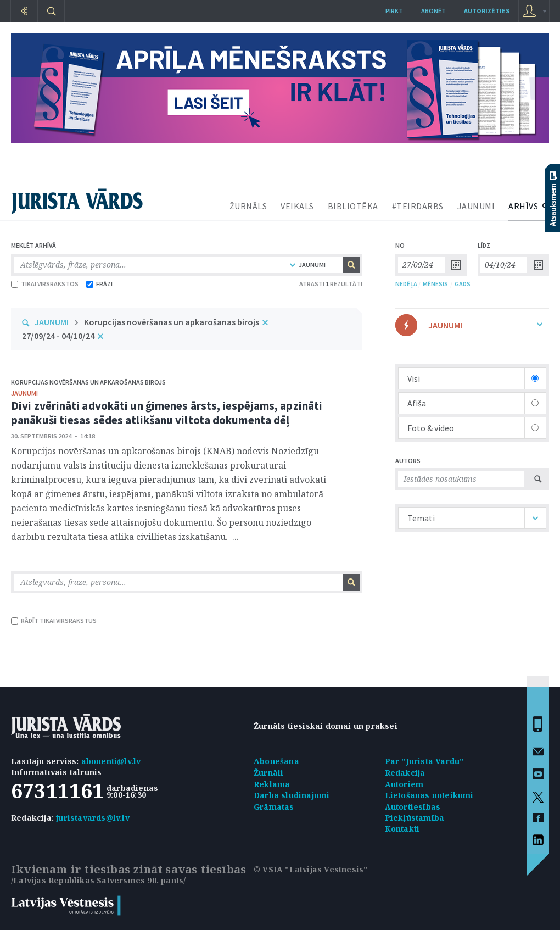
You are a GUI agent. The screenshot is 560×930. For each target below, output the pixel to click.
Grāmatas (274, 807)
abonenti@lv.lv (111, 761)
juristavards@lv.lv (93, 818)
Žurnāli (268, 773)
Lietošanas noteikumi (429, 795)
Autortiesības (413, 807)
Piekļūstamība (415, 818)
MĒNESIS (435, 284)
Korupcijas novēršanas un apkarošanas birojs (172, 322)
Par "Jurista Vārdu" (424, 761)
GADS (463, 284)
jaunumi (24, 393)
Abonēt (433, 11)
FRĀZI (99, 284)
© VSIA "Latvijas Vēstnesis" (310, 869)
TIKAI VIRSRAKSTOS (45, 284)
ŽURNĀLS (248, 206)
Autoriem (404, 784)
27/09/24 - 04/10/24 (58, 336)
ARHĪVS (523, 206)
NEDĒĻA (406, 284)
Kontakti (402, 829)
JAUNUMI (476, 206)
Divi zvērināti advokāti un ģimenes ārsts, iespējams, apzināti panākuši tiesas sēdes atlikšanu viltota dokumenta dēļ (167, 413)
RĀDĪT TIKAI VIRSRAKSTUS (54, 620)
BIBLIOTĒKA (353, 206)
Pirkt (394, 11)
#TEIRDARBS (418, 206)
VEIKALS (297, 206)
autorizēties (487, 11)
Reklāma (272, 784)
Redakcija (405, 773)
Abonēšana (276, 761)
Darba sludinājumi (292, 795)
